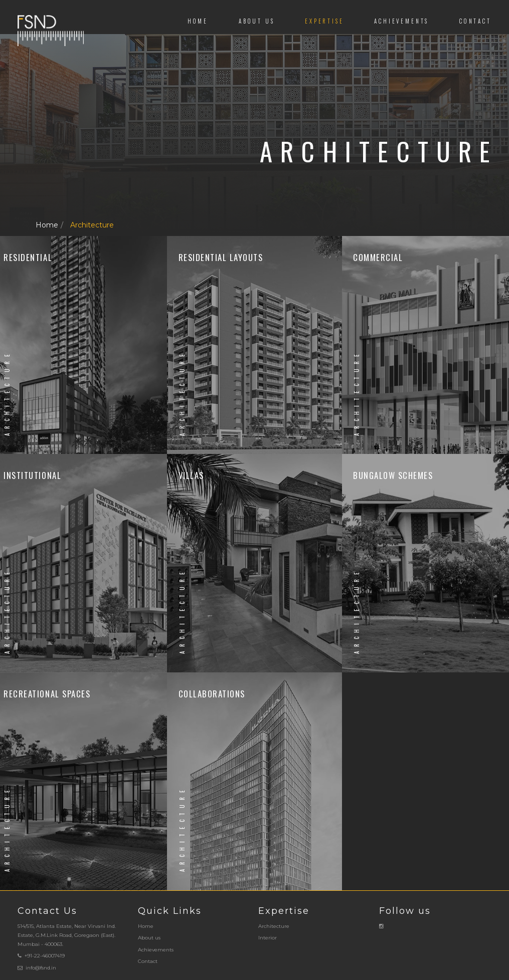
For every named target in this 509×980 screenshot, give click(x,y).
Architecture (92, 225)
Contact (475, 21)
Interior (268, 938)
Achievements (401, 21)
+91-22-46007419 (45, 956)
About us (257, 21)
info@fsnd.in (41, 968)
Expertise (324, 21)
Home (198, 21)
